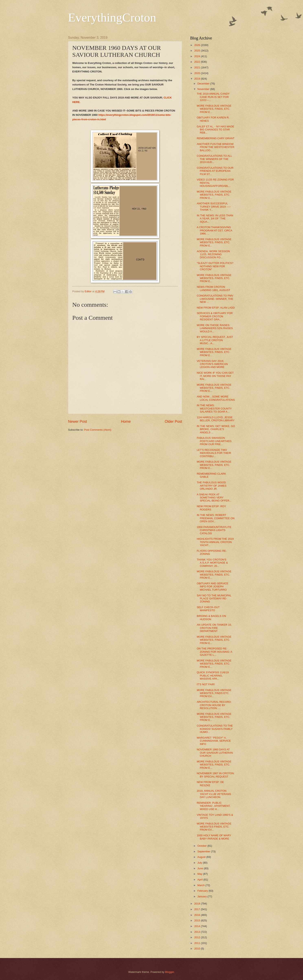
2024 (198, 56)
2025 (198, 51)
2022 (198, 62)
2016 (198, 915)
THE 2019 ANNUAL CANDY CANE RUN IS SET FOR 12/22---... (213, 97)
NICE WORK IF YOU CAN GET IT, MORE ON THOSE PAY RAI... (215, 376)
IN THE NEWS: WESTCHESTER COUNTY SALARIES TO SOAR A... (214, 408)
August (202, 857)
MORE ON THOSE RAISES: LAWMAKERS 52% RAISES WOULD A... (215, 328)
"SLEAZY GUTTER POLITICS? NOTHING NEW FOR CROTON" (215, 266)
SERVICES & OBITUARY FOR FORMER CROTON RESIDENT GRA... (215, 316)
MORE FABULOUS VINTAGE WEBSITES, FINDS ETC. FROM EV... (214, 693)
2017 (198, 909)
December (204, 84)
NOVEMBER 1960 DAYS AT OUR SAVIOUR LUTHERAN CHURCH (215, 753)
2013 (198, 932)
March (201, 885)
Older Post (173, 422)
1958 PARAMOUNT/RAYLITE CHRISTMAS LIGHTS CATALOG (214, 530)
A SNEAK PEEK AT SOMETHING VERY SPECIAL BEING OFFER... (214, 498)
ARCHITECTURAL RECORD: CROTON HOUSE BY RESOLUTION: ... (214, 705)
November (204, 89)
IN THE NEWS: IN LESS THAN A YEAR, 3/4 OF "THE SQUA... (215, 219)
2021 (198, 67)
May (200, 874)
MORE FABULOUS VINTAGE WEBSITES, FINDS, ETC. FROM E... (214, 109)
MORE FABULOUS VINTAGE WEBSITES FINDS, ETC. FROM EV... (214, 827)
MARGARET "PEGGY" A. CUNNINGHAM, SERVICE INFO (214, 741)
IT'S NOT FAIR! (206, 684)
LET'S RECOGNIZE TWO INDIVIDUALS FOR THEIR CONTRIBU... (214, 453)
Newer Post (77, 422)
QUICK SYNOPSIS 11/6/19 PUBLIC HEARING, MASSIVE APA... (213, 676)
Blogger (170, 972)
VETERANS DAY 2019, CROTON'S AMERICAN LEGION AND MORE (212, 364)
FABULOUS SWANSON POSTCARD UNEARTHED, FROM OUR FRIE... (214, 441)
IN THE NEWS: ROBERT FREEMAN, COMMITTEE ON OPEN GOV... (216, 518)
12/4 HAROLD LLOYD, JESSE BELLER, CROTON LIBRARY (216, 419)
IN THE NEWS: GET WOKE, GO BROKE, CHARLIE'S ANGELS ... (216, 429)
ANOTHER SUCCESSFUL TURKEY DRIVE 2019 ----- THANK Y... (214, 207)
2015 (198, 920)
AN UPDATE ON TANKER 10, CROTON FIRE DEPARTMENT (214, 628)
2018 (198, 904)
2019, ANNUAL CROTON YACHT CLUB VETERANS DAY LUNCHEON (214, 794)
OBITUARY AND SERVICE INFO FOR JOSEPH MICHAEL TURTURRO (212, 587)
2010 (198, 949)
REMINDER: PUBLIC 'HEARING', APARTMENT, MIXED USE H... (214, 806)
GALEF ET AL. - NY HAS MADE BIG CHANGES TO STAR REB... (215, 130)
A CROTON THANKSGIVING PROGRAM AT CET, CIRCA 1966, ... (214, 230)
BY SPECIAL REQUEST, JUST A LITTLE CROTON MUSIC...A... (215, 340)
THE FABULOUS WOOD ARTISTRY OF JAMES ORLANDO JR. (212, 486)
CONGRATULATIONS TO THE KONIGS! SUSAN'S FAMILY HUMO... (215, 729)
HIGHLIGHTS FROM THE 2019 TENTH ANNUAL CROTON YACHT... (215, 542)
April (200, 880)
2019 (198, 79)
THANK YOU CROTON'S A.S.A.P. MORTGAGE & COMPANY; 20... (212, 563)
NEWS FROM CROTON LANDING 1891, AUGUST (214, 288)
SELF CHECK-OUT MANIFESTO (208, 609)
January (202, 896)
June (201, 868)
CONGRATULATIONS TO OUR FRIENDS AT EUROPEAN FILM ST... (215, 171)
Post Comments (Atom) (98, 430)
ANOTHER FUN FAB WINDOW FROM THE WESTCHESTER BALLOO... (215, 147)
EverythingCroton (112, 18)
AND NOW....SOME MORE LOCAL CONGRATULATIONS (216, 398)
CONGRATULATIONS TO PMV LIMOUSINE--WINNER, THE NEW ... (215, 299)
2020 (198, 73)
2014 (198, 926)
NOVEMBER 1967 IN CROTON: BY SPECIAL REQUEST (216, 775)
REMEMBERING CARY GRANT (216, 138)
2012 (198, 937)
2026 (198, 45)
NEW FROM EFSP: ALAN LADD (216, 308)
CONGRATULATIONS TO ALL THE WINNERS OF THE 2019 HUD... (214, 159)
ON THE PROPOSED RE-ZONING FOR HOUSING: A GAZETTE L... (214, 652)
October (202, 846)
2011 (198, 943)
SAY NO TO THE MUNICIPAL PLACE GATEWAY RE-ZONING (214, 599)
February (203, 891)
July (200, 863)
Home (126, 422)
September (204, 851)
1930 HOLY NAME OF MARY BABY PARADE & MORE (214, 837)
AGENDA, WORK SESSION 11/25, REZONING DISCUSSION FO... (213, 254)
